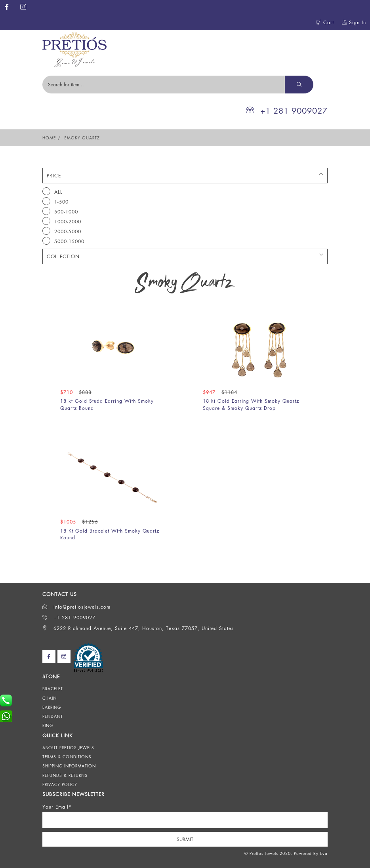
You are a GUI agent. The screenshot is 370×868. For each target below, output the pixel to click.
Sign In (354, 22)
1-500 (55, 201)
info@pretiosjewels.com (76, 607)
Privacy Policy (60, 784)
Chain (50, 698)
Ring (48, 725)
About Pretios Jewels (68, 748)
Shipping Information (69, 766)
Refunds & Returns (65, 775)
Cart (325, 22)
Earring (52, 707)
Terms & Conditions (67, 757)
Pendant (53, 716)
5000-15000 (63, 241)
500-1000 (60, 211)
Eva (324, 853)
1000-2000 (62, 221)
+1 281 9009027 (287, 111)
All (52, 191)
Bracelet (53, 689)
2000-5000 (62, 231)
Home (49, 138)
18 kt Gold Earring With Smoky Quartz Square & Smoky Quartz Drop (251, 404)
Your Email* (57, 807)
